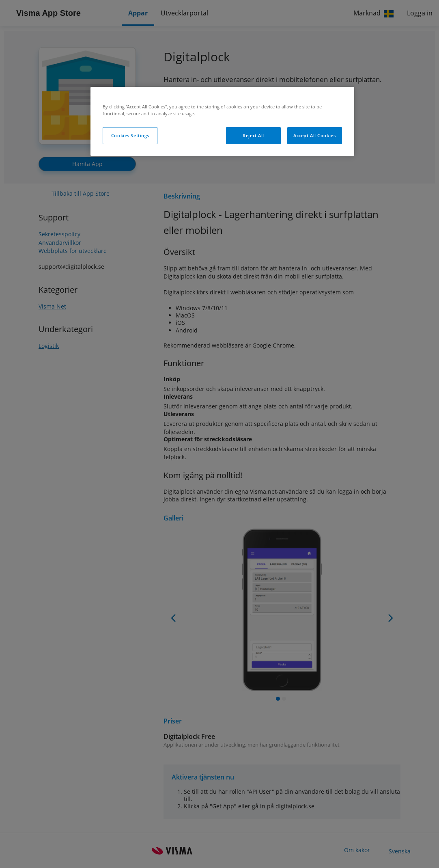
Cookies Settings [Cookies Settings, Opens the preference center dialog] (130, 135)
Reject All (253, 135)
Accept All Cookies (314, 135)
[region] (222, 121)
